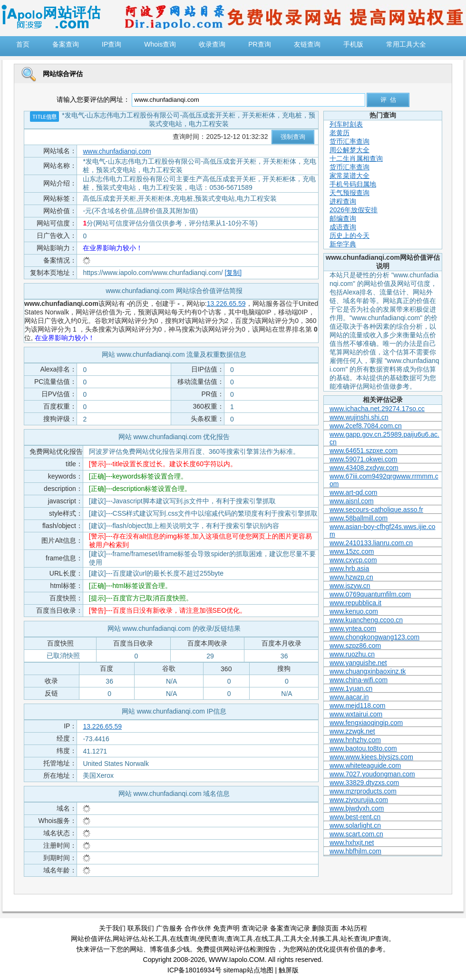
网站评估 (126, 939)
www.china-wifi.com (359, 680)
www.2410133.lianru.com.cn (371, 543)
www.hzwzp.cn (351, 577)
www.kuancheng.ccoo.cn (366, 620)
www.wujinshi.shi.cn (359, 417)
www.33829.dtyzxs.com (364, 783)
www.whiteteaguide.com (365, 765)
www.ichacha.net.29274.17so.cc (377, 409)
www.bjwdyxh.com (357, 808)
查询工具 (240, 939)
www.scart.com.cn (356, 834)
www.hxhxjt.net (352, 843)
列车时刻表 (346, 124)
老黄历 (340, 133)
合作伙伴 (198, 928)
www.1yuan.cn (351, 688)
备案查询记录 (290, 928)
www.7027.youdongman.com (372, 774)
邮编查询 (343, 218)
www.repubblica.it (355, 603)
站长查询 (354, 939)
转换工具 (325, 939)
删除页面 (325, 928)
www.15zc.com (352, 551)
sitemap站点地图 (248, 970)
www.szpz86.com (355, 646)
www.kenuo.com (354, 611)
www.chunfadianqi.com (117, 151)
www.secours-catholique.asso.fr (376, 510)
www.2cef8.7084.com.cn (366, 426)
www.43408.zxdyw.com (364, 468)
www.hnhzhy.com (355, 740)
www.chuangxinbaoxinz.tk (368, 671)
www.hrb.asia (349, 568)
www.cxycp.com (353, 560)
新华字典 (343, 244)
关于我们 (112, 928)
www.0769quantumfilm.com (370, 594)
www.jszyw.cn (350, 586)
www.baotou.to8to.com (363, 748)
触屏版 (289, 970)
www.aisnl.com (352, 501)
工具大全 (297, 939)
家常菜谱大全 (349, 176)
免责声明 (226, 928)
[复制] (233, 273)
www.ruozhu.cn (352, 654)
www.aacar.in (349, 697)
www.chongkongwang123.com (374, 637)
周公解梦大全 (349, 150)
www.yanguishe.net (358, 663)
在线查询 (183, 939)
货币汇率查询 (349, 141)
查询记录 (255, 928)
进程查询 (343, 201)
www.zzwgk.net (352, 731)
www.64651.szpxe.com (364, 451)
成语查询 (343, 227)
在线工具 (268, 939)
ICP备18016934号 (194, 970)
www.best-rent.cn (355, 817)
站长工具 (155, 939)
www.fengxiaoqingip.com (366, 723)
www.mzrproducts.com (363, 791)
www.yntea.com (353, 628)
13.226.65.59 (226, 304)
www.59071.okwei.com (363, 459)
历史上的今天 (349, 235)
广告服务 (169, 928)
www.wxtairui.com (356, 714)
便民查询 (211, 939)
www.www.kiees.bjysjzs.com (371, 757)
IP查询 (379, 939)
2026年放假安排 (354, 210)
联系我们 (141, 928)
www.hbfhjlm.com (355, 851)
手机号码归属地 (353, 184)
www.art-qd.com (353, 492)
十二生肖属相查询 (356, 158)
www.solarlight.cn (355, 825)
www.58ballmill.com (359, 518)
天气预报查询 (349, 193)
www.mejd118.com (358, 706)
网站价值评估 (91, 939)
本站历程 (354, 928)
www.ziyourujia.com (359, 800)
